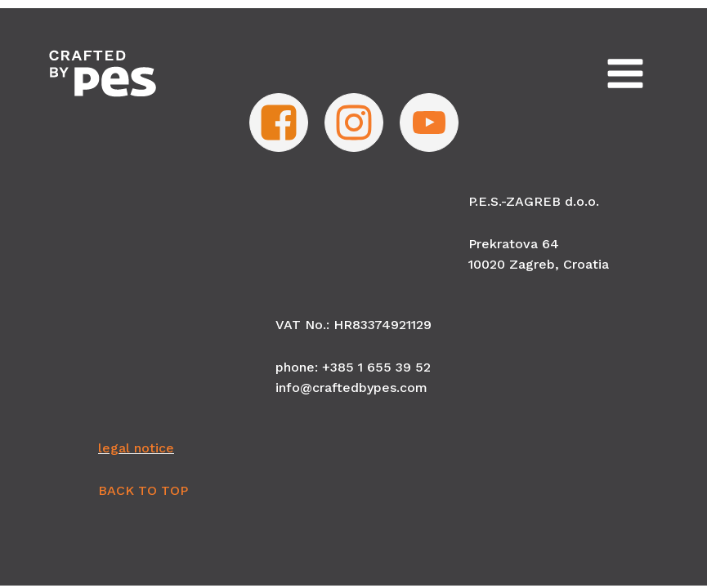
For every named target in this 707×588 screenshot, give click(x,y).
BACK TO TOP (143, 490)
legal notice (136, 448)
